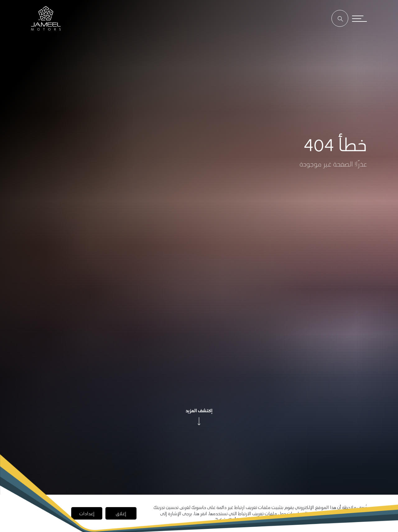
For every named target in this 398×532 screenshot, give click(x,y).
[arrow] (199, 421)
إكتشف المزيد (199, 410)
